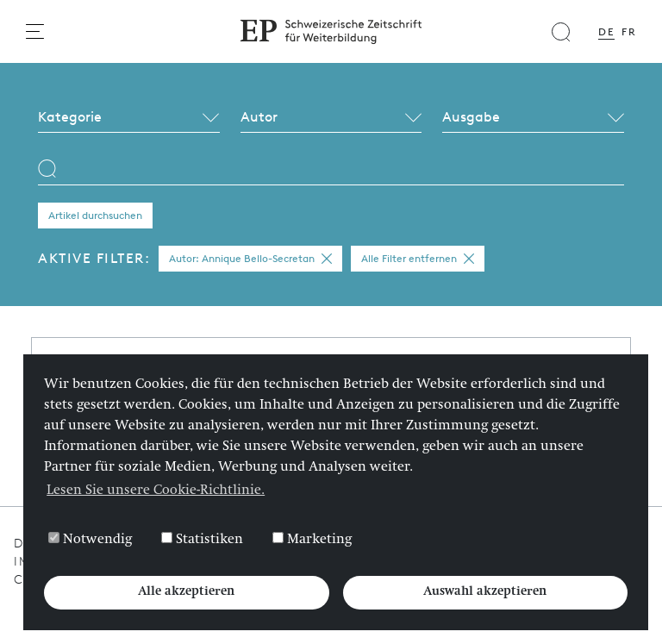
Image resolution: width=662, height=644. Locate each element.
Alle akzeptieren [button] (186, 592)
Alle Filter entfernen (418, 259)
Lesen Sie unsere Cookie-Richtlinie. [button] (156, 491)
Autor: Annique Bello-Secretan (250, 259)
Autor (259, 117)
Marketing (312, 540)
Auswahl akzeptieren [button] (485, 592)
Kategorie (70, 117)
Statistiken (202, 540)
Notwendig (90, 540)
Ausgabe (471, 117)
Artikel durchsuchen (95, 216)
